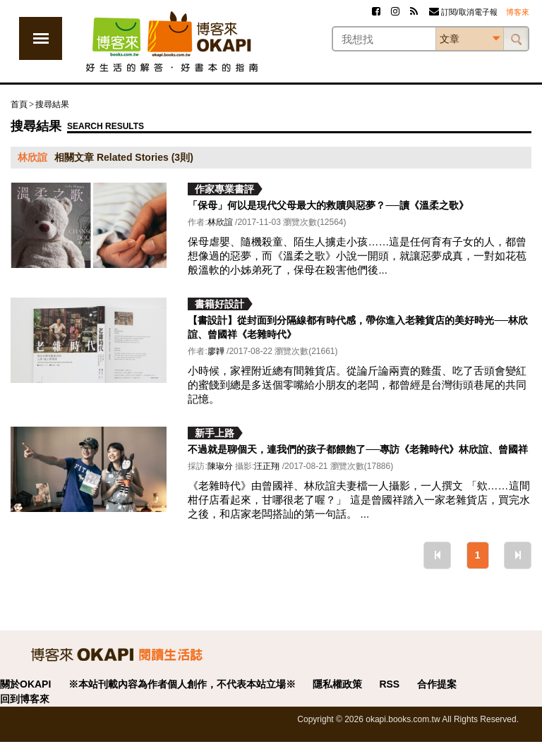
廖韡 (216, 351)
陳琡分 (220, 466)
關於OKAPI (25, 684)
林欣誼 (220, 222)
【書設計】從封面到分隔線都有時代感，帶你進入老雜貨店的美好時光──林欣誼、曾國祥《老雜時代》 (358, 327)
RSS (389, 684)
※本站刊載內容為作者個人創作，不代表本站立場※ (182, 684)
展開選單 (41, 38)
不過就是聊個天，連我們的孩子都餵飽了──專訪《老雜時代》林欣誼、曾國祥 (358, 449)
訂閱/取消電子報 (463, 12)
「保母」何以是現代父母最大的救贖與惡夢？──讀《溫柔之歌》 (328, 205)
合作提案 (437, 684)
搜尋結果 (52, 104)
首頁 (19, 104)
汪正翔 (267, 466)
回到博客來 (25, 699)
